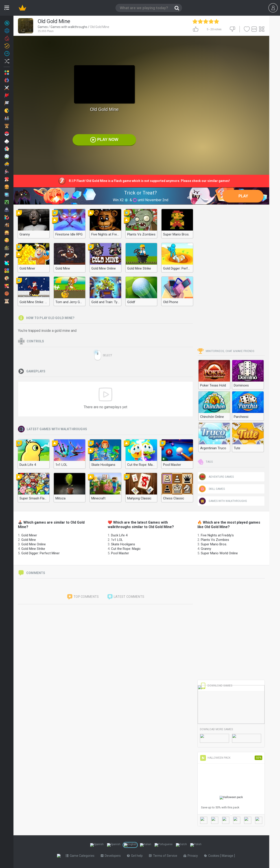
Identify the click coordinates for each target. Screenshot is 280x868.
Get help (136, 856)
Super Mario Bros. (214, 544)
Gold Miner (29, 535)
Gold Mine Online (34, 544)
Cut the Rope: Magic (126, 549)
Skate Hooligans (123, 544)
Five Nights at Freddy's (217, 535)
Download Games (216, 686)
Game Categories (81, 856)
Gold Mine (29, 540)
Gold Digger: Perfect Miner (40, 553)
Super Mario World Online (219, 553)
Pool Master (120, 553)
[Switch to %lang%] (97, 845)
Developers (112, 856)
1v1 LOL (117, 540)
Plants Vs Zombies (215, 540)
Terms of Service (164, 856)
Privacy (192, 856)
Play (243, 196)
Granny (206, 549)
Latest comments (126, 597)
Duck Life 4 (119, 535)
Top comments (83, 597)
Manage (229, 856)
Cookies (213, 856)
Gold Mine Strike (33, 549)
